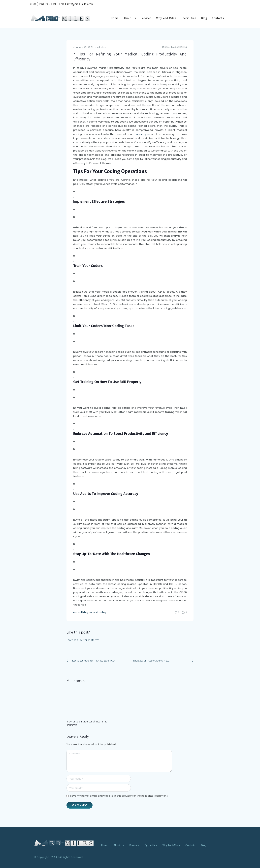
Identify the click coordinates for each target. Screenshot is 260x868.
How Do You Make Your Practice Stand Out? (93, 661)
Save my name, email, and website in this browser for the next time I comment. (119, 796)
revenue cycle (142, 134)
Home (105, 845)
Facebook (72, 640)
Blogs (165, 47)
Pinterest (94, 640)
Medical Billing (179, 47)
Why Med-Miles (171, 845)
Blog (204, 845)
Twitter (83, 640)
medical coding (98, 612)
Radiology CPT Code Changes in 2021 (152, 661)
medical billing (81, 612)
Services (134, 845)
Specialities (151, 845)
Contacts (190, 845)
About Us (119, 845)
